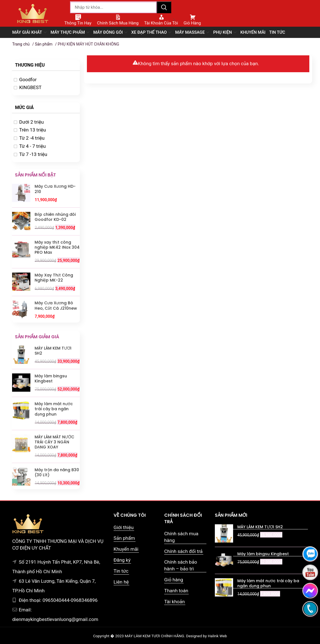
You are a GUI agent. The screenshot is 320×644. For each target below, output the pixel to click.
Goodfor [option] (28, 80)
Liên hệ (121, 582)
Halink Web (217, 636)
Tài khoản (174, 602)
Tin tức (121, 571)
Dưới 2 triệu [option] (31, 122)
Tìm (164, 7)
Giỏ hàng (174, 580)
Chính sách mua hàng (181, 537)
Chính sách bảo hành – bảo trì (181, 565)
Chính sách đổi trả (183, 551)
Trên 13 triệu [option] (32, 130)
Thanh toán (176, 591)
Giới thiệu (124, 527)
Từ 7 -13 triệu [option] (33, 154)
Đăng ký (122, 560)
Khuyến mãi (126, 549)
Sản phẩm (44, 44)
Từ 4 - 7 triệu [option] (32, 146)
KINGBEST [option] (30, 87)
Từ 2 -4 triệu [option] (32, 138)
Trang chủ (21, 44)
